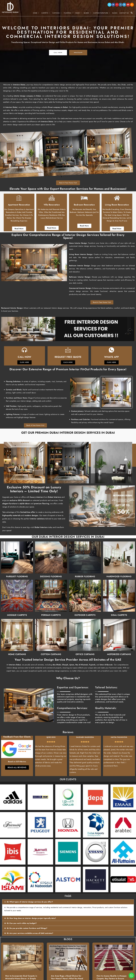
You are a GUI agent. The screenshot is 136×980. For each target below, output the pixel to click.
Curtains (57, 13)
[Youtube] (128, 5)
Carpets (46, 13)
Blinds (87, 13)
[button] (68, 902)
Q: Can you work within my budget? (22, 923)
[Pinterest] (117, 5)
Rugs (79, 13)
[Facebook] (113, 5)
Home (36, 13)
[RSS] (132, 5)
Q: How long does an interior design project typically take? (31, 918)
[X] (109, 5)
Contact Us (124, 13)
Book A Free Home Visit (68, 183)
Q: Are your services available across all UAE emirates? (30, 933)
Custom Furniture (102, 13)
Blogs (115, 13)
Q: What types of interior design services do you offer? (30, 902)
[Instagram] (120, 5)
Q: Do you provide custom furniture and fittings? (27, 928)
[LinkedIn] (124, 5)
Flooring (69, 13)
